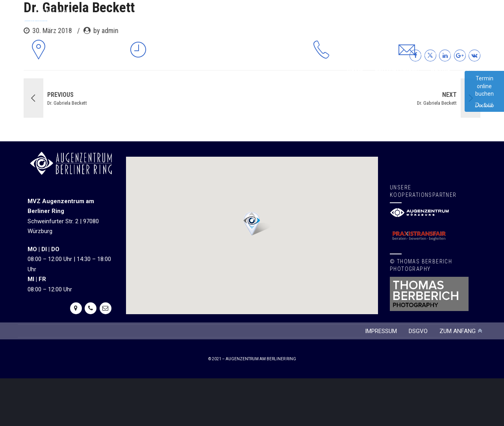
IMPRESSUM (381, 331)
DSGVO (418, 331)
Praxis (441, 72)
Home (355, 72)
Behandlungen (397, 72)
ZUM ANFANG (458, 331)
